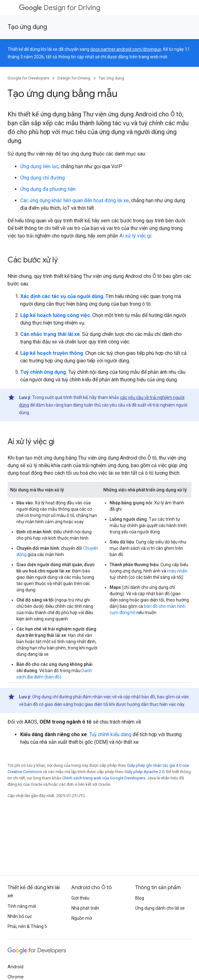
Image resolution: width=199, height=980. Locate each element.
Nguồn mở (82, 918)
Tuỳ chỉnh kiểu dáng (110, 734)
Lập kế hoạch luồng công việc (55, 315)
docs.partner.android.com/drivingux (126, 49)
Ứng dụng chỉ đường (42, 178)
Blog (140, 898)
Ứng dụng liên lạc (39, 166)
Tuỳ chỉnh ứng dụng (43, 372)
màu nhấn (177, 571)
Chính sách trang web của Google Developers (104, 778)
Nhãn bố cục (20, 916)
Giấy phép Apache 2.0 (144, 772)
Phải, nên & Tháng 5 (27, 926)
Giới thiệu (80, 898)
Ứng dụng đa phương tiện (48, 189)
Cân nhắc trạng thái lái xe (50, 334)
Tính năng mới (22, 906)
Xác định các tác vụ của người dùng (62, 296)
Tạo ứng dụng (27, 27)
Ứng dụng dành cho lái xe (160, 908)
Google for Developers (28, 78)
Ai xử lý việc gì (135, 236)
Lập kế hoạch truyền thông (52, 353)
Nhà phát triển (85, 908)
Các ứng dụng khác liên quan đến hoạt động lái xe (75, 200)
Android (15, 967)
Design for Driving (60, 8)
